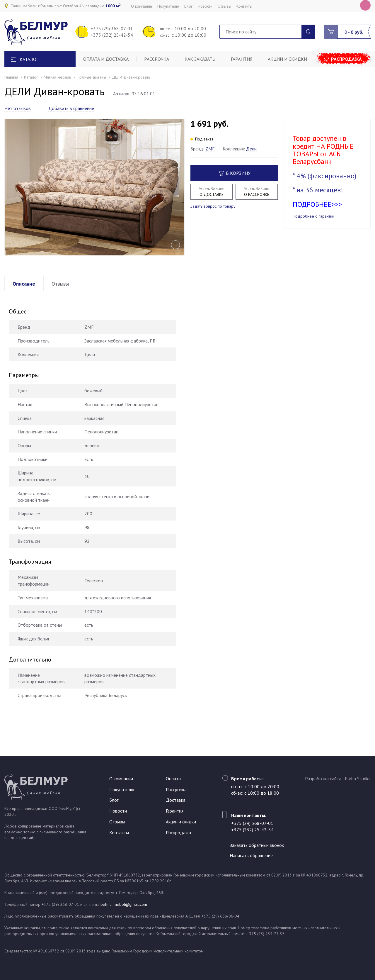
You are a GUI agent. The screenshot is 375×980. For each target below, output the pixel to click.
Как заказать (201, 59)
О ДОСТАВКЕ (212, 192)
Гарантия (243, 59)
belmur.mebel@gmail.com (124, 904)
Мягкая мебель (57, 77)
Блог (188, 6)
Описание (25, 297)
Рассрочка (157, 59)
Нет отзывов (18, 108)
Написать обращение (253, 855)
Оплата (173, 778)
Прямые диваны (91, 77)
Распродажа (347, 59)
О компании (142, 6)
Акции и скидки (289, 59)
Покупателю (168, 6)
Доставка (176, 800)
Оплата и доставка (106, 59)
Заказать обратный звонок (258, 845)
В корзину (234, 173)
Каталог (31, 77)
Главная (11, 77)
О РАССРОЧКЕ (257, 192)
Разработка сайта (323, 778)
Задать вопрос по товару (213, 206)
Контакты (244, 6)
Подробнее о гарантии (313, 216)
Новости (205, 6)
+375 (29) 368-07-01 (112, 28)
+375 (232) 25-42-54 (112, 35)
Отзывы (224, 6)
